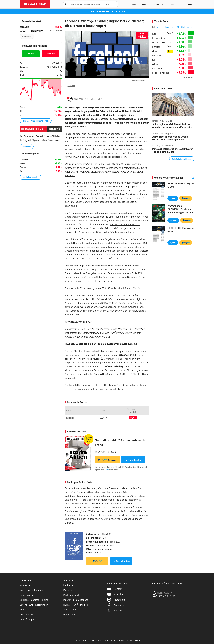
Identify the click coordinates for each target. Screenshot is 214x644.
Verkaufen (51, 53)
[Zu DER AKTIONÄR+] (158, 4)
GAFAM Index (55, 136)
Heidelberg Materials (161, 73)
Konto (107, 470)
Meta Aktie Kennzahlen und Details (36, 121)
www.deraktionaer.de (77, 299)
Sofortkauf (107, 460)
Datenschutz (26, 595)
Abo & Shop (70, 609)
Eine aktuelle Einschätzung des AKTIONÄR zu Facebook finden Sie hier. (103, 288)
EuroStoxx (190, 27)
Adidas (155, 64)
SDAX (183, 27)
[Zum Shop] (134, 4)
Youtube (115, 594)
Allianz (155, 51)
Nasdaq (160, 27)
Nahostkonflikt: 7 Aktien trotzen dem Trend (121, 442)
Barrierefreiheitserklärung (34, 600)
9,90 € (173, 198)
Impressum (26, 585)
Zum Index (27, 146)
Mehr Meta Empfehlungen (182, 159)
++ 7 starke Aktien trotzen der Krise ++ (107, 11)
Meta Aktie (24, 27)
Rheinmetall (157, 68)
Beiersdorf (157, 55)
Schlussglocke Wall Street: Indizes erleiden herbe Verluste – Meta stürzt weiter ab (173, 126)
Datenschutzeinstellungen (34, 605)
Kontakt (115, 589)
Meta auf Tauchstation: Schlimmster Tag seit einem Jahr (173, 150)
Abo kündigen (27, 619)
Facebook (71, 85)
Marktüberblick (71, 595)
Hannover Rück (159, 38)
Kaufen (31, 53)
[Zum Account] (145, 4)
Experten (68, 590)
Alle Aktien (69, 580)
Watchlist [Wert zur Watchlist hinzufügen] (28, 36)
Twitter (114, 611)
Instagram (116, 600)
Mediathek (69, 585)
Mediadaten (26, 580)
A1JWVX (24, 31)
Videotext (25, 609)
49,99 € (173, 220)
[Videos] (171, 4)
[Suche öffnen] (66, 4)
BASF (154, 34)
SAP (154, 60)
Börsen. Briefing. (98, 99)
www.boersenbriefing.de (114, 307)
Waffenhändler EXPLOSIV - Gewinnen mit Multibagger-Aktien (180, 209)
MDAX (177, 27)
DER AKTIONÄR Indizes (76, 605)
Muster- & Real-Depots (76, 600)
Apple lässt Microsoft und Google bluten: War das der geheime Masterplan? (170, 138)
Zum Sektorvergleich (31, 177)
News (170, 34)
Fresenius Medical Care (162, 42)
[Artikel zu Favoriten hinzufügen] (81, 91)
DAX (154, 27)
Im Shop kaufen (133, 460)
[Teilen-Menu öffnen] (69, 91)
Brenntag (156, 47)
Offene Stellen (27, 614)
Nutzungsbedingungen (32, 590)
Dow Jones (169, 27)
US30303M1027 (38, 31)
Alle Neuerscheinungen (190, 178)
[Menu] (190, 4)
